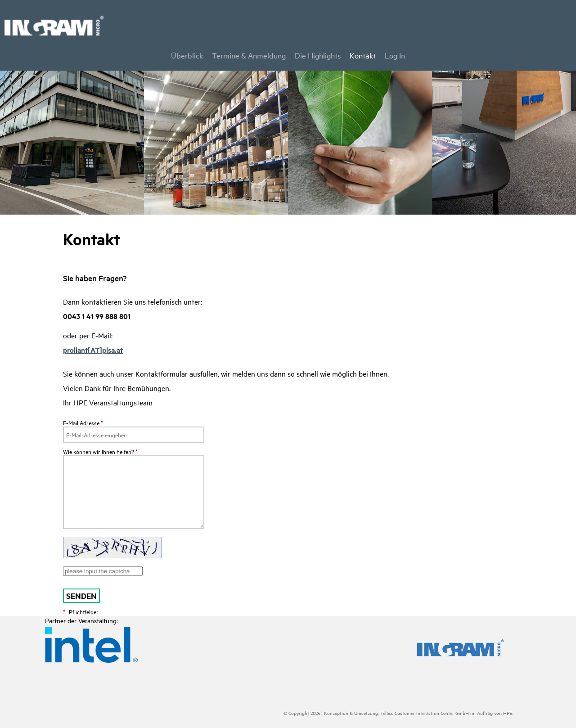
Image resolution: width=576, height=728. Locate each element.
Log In (395, 55)
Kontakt (363, 55)
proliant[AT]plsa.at (93, 350)
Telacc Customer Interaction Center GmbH (425, 713)
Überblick (187, 55)
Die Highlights (318, 55)
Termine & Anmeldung (249, 55)
